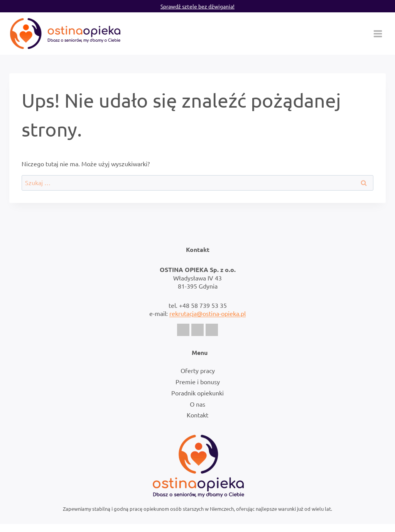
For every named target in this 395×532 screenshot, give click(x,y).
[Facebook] (183, 330)
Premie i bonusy (198, 382)
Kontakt (197, 415)
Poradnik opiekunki (197, 393)
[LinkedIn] (212, 330)
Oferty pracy (198, 370)
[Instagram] (197, 330)
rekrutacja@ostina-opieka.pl (208, 313)
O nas (197, 404)
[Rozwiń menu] (378, 34)
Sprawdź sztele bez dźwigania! (197, 6)
